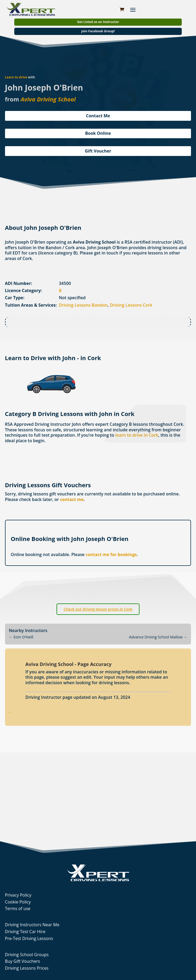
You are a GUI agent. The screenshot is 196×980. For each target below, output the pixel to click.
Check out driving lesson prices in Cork (98, 609)
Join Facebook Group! (98, 31)
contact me (72, 499)
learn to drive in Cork (137, 435)
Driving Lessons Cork (131, 305)
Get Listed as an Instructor (98, 22)
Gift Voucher (98, 151)
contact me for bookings (111, 554)
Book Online (98, 133)
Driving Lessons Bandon (83, 305)
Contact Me (98, 116)
